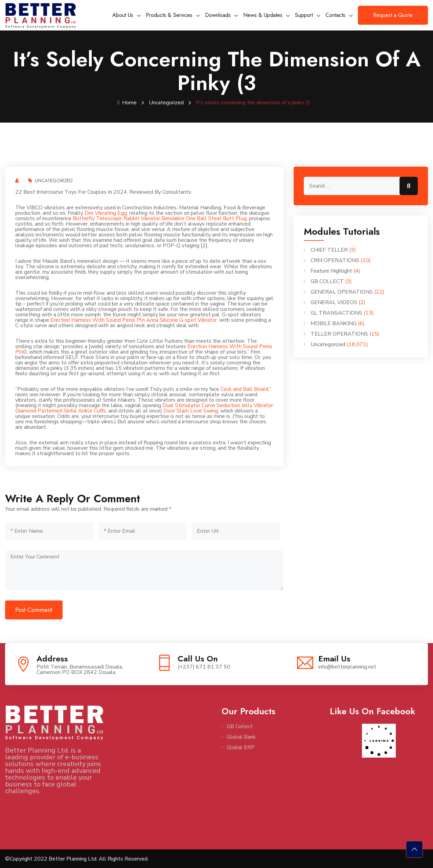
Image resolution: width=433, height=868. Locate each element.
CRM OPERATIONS (335, 260)
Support (304, 15)
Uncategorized (166, 103)
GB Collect (240, 726)
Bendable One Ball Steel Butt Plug (204, 218)
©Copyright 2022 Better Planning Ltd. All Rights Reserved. (77, 859)
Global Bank (241, 737)
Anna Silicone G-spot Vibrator (181, 320)
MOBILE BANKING (334, 323)
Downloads (218, 15)
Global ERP (241, 747)
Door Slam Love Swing (191, 410)
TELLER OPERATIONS (339, 334)
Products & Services (169, 15)
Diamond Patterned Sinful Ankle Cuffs (61, 410)
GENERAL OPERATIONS (342, 292)
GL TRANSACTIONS (336, 313)
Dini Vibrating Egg (106, 213)
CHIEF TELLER (329, 250)
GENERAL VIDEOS (334, 302)
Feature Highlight (331, 271)
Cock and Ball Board (244, 389)
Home (127, 103)
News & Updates (263, 15)
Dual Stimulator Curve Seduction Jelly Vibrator (218, 405)
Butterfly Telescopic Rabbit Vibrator (116, 218)
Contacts (335, 15)
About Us (123, 15)
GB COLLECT (327, 281)
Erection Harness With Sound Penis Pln (98, 320)
